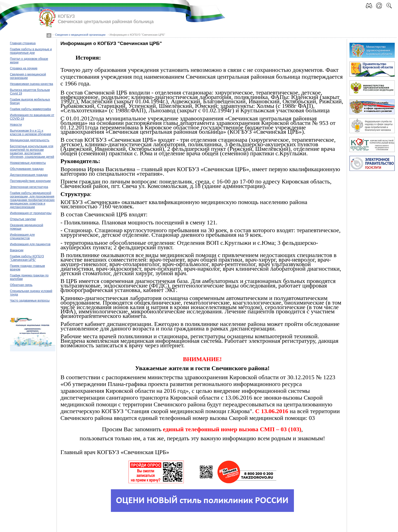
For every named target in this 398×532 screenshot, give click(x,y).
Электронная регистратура (29, 187)
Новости (16, 125)
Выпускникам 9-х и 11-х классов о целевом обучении (31, 132)
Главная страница (23, 43)
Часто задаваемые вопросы (30, 301)
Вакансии (17, 250)
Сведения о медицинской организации (80, 35)
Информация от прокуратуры (31, 213)
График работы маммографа (31, 109)
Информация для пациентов (30, 244)
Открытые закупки (23, 219)
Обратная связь (21, 285)
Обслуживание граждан (27, 169)
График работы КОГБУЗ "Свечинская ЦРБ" (27, 258)
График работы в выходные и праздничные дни (31, 51)
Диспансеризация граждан (29, 175)
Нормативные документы (28, 163)
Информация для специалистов (23, 236)
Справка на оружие (24, 68)
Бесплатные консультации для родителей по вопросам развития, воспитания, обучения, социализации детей (32, 152)
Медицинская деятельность (30, 140)
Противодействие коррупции (30, 181)
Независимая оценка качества (32, 84)
